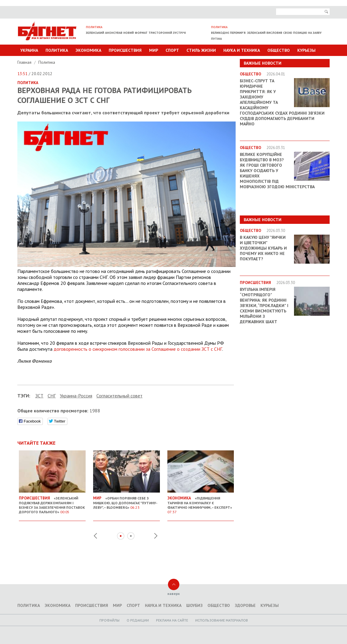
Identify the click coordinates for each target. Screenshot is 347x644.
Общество (279, 50)
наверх (173, 594)
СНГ (52, 396)
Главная (25, 62)
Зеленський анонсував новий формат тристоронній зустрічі (136, 33)
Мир (154, 50)
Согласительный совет (119, 396)
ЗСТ (39, 396)
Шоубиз (194, 605)
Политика (57, 50)
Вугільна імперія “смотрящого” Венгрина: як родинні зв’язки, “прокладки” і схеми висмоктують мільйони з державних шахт (264, 306)
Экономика (88, 50)
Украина (29, 50)
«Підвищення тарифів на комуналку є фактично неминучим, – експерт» (201, 503)
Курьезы (306, 50)
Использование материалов (222, 620)
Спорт (172, 50)
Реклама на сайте (172, 620)
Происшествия (125, 50)
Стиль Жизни (201, 50)
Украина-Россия (76, 396)
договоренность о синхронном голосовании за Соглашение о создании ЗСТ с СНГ (138, 349)
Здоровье (245, 605)
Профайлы (109, 620)
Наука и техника (242, 50)
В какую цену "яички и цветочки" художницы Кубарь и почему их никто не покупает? (263, 248)
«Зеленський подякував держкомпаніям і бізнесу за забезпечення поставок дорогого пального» (52, 503)
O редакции (138, 620)
